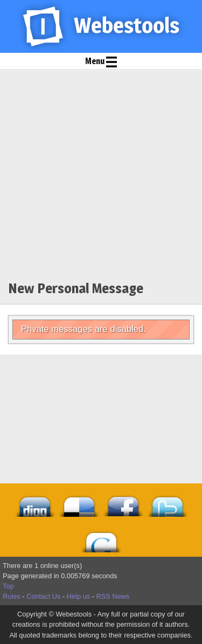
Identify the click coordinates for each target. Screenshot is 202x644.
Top (8, 586)
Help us (78, 596)
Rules (12, 596)
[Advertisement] (101, 177)
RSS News (113, 596)
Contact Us (43, 596)
